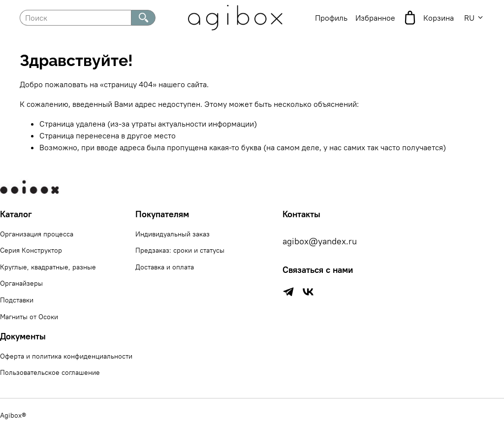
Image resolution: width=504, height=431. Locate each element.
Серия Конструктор (31, 250)
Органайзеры (21, 283)
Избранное (375, 18)
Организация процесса (37, 234)
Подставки (17, 300)
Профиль (331, 18)
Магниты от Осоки (29, 317)
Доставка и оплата (165, 267)
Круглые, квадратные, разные (48, 267)
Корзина (428, 18)
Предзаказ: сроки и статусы (180, 250)
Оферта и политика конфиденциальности (66, 356)
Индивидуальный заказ (173, 234)
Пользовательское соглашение (50, 372)
